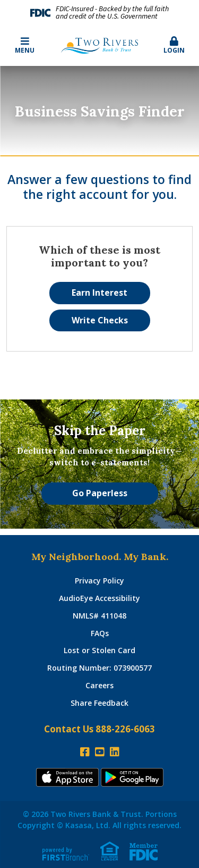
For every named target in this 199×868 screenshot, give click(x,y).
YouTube (100, 752)
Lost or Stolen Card (99, 650)
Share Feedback (99, 703)
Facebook (85, 752)
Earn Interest (99, 293)
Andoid (132, 777)
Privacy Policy (99, 581)
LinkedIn (115, 752)
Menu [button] (25, 45)
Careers (99, 685)
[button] (174, 46)
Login (174, 45)
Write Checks (100, 320)
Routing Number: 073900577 (99, 668)
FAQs (100, 633)
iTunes (67, 777)
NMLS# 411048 (99, 616)
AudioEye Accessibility (99, 598)
